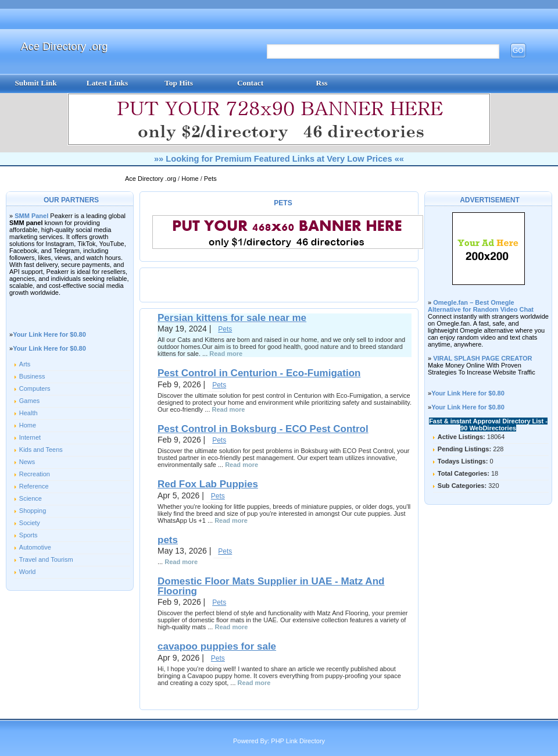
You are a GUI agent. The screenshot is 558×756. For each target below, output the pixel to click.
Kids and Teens (41, 450)
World (28, 572)
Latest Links (107, 83)
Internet (30, 437)
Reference (34, 486)
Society (30, 523)
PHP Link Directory (298, 741)
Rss (322, 83)
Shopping (33, 511)
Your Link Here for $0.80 (49, 334)
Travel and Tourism (46, 559)
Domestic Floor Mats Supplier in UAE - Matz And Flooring (271, 586)
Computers (35, 388)
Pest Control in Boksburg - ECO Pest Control (263, 429)
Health (28, 413)
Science (31, 498)
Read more (226, 354)
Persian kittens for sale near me (232, 318)
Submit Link (35, 83)
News (27, 462)
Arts (25, 364)
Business (32, 376)
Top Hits (179, 83)
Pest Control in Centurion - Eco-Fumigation (259, 373)
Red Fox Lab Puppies (208, 484)
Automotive (35, 547)
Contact (250, 83)
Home (191, 179)
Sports (28, 535)
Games (29, 401)
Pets (210, 179)
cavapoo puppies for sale (217, 646)
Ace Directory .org (64, 46)
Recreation (35, 474)
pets (168, 540)
